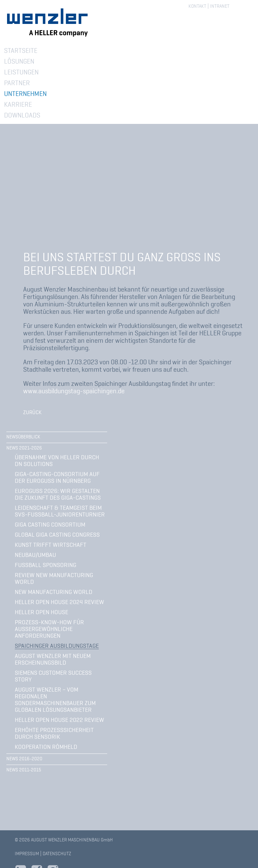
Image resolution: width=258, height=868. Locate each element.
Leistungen (21, 72)
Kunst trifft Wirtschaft (51, 545)
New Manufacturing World (54, 592)
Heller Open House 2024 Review (59, 602)
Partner (17, 83)
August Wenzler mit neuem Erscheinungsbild (53, 659)
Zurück (32, 412)
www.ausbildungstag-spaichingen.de (74, 391)
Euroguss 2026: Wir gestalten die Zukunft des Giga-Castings (58, 494)
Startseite (21, 51)
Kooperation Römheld (46, 747)
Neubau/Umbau (35, 555)
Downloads (22, 115)
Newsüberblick (23, 437)
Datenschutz (57, 854)
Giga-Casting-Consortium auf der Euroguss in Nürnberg (57, 477)
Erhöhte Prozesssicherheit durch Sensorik (54, 733)
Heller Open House (41, 612)
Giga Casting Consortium (50, 525)
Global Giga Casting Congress (57, 535)
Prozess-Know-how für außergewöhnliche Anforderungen (49, 629)
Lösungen (19, 61)
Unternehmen (25, 94)
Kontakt (197, 6)
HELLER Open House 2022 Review (59, 720)
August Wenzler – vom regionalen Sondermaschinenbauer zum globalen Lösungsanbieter (55, 700)
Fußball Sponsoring (46, 565)
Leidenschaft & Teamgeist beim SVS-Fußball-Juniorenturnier (60, 511)
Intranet (220, 6)
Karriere (18, 104)
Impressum (27, 854)
